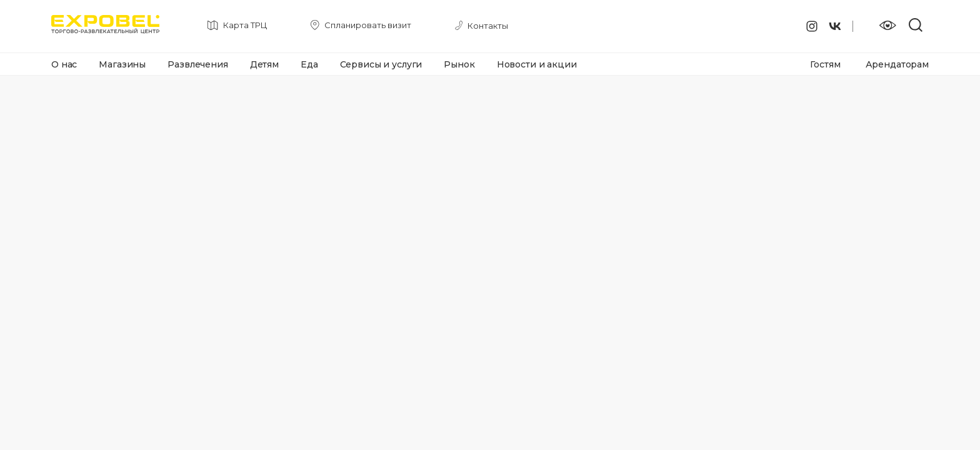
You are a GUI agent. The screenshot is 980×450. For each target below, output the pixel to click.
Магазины (122, 64)
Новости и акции (537, 64)
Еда (309, 64)
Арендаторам (897, 64)
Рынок (459, 64)
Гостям (825, 64)
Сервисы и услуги (381, 64)
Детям (264, 64)
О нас (64, 64)
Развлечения (197, 64)
